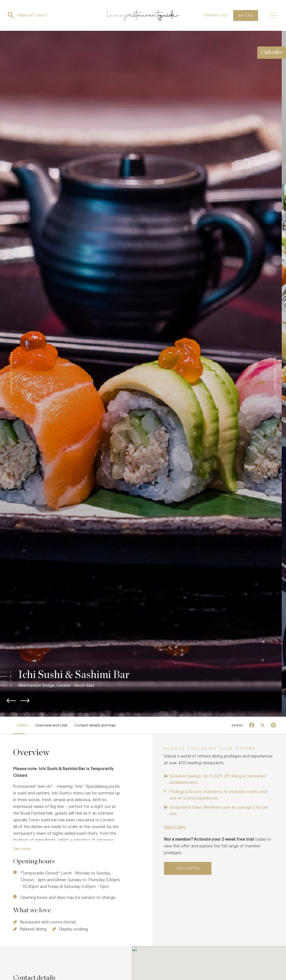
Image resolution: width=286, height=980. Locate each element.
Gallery (22, 725)
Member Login (216, 15)
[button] (16, 672)
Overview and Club (51, 725)
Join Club (246, 15)
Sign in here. (175, 827)
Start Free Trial (188, 868)
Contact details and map (95, 725)
